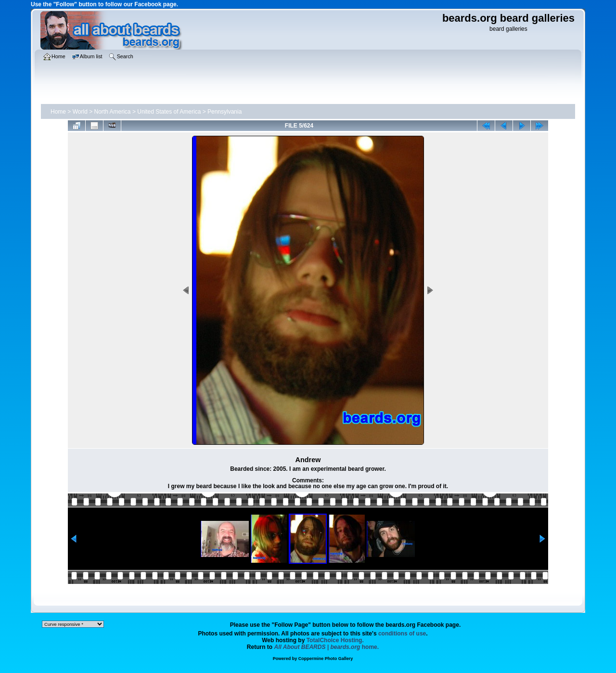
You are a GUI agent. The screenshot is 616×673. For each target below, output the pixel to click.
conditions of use (402, 634)
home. (327, 647)
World (80, 112)
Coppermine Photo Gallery (326, 659)
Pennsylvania (225, 112)
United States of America (169, 112)
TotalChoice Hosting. (335, 640)
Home (58, 112)
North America (113, 112)
